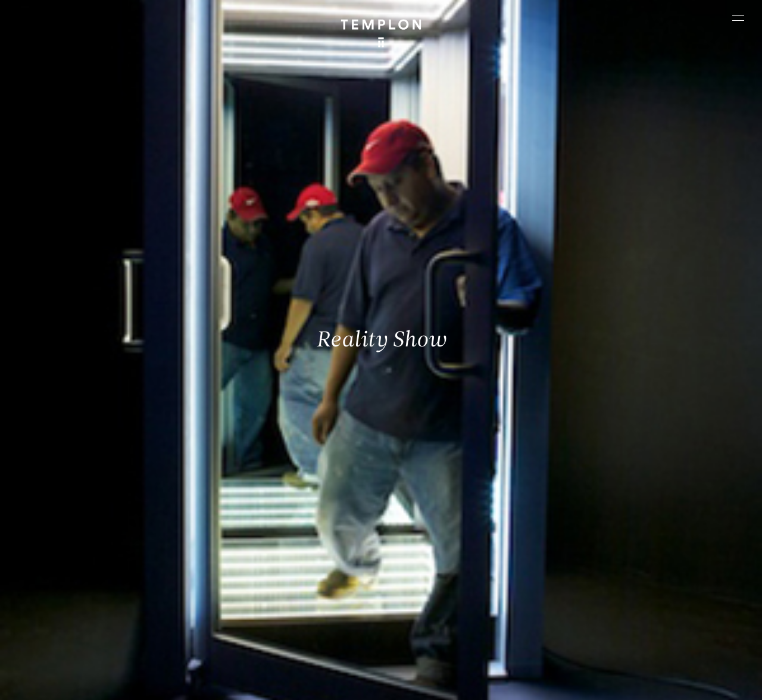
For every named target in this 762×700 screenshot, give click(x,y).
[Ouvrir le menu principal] (738, 18)
